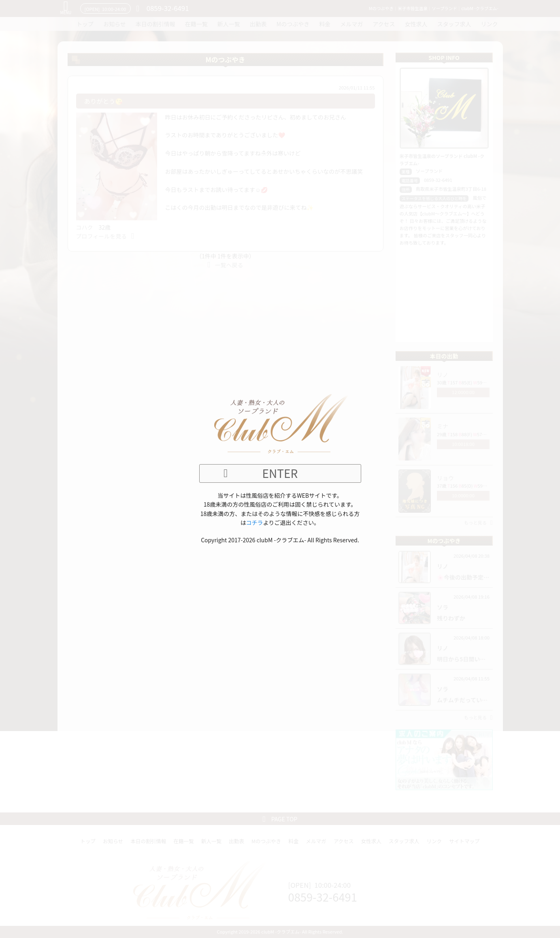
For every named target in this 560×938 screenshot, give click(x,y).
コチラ (255, 522)
